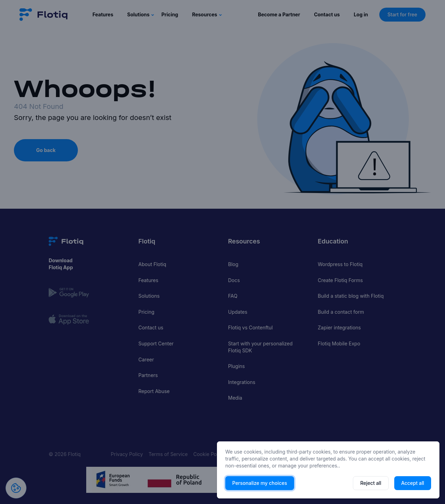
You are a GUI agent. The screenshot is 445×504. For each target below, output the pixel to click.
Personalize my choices (260, 483)
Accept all (413, 483)
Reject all (371, 483)
